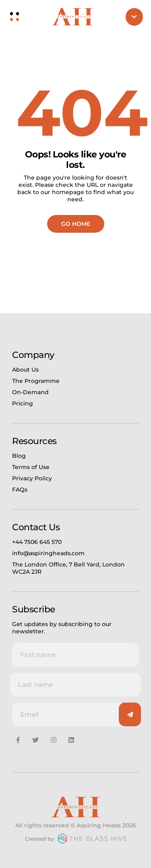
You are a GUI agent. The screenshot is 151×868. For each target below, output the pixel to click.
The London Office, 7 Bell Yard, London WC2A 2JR (68, 568)
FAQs (20, 490)
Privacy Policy (32, 478)
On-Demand (30, 392)
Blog (19, 456)
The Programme (36, 381)
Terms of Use (31, 467)
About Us (25, 370)
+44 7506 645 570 (37, 542)
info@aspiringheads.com (48, 553)
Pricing (23, 403)
